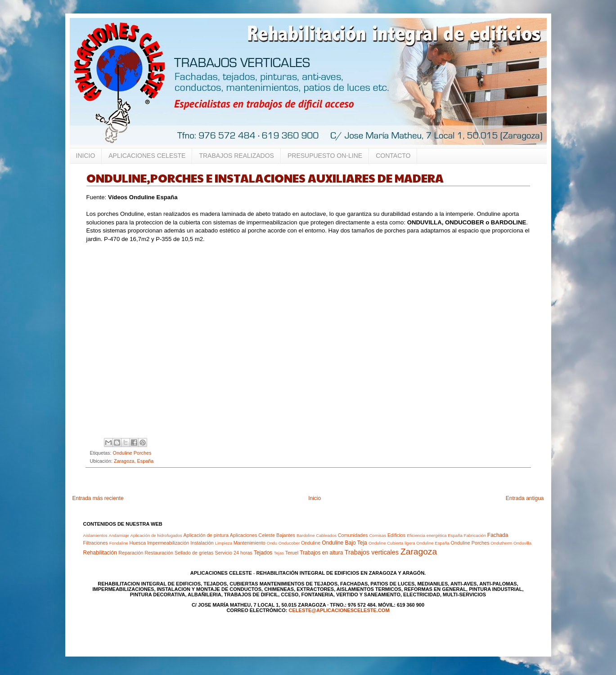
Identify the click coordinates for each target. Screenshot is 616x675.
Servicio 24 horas (234, 553)
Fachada (498, 535)
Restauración (159, 553)
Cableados (326, 535)
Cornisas (378, 535)
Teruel (292, 553)
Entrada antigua (525, 498)
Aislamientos (95, 535)
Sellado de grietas (194, 553)
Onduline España (433, 543)
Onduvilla (522, 543)
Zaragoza (419, 552)
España (455, 535)
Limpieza (224, 543)
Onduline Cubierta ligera (392, 543)
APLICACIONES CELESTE (147, 156)
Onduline (311, 543)
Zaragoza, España (134, 461)
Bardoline (306, 535)
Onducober (289, 543)
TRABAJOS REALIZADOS (236, 156)
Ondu (272, 543)
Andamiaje (119, 535)
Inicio (315, 498)
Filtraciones (96, 543)
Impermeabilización (168, 543)
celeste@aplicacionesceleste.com (339, 610)
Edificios (396, 535)
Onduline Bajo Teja (344, 543)
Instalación (202, 543)
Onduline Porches (132, 453)
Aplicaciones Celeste (252, 535)
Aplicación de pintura (206, 535)
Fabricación (475, 535)
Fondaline (119, 543)
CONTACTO (393, 156)
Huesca (138, 543)
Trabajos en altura (321, 553)
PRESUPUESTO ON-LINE (325, 156)
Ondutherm (501, 543)
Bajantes (286, 535)
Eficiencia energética (427, 535)
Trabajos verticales (372, 552)
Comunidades (353, 535)
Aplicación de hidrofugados (156, 535)
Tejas (279, 553)
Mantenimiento (250, 543)
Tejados (263, 553)
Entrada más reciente (98, 498)
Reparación (131, 553)
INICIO (86, 156)
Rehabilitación (100, 553)
